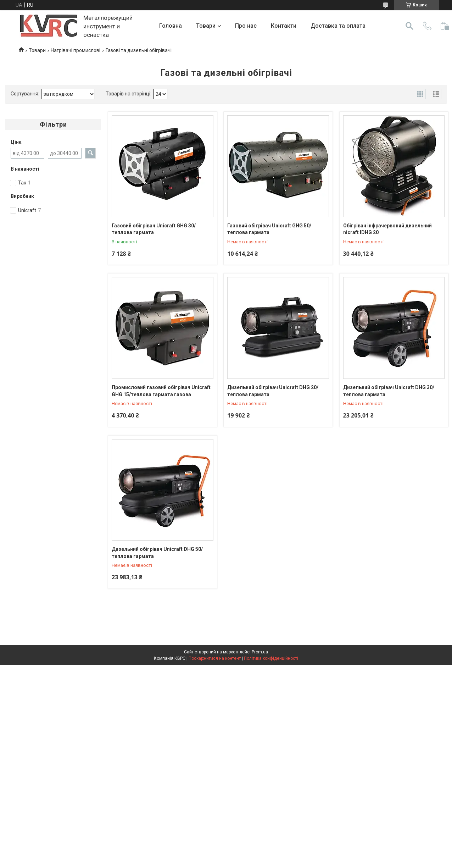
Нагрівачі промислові (76, 50)
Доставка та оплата (338, 26)
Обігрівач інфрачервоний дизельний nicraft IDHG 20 (387, 229)
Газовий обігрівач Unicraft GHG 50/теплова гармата (269, 229)
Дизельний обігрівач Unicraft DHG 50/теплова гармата (157, 553)
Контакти (284, 26)
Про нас (246, 26)
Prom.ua (260, 652)
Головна (171, 26)
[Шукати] (409, 26)
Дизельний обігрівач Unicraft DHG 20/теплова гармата (273, 391)
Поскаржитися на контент (215, 658)
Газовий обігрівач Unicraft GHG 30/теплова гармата (154, 229)
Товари (206, 26)
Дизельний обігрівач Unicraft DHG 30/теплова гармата (389, 391)
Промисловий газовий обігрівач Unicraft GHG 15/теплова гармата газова (161, 391)
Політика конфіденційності (271, 658)
